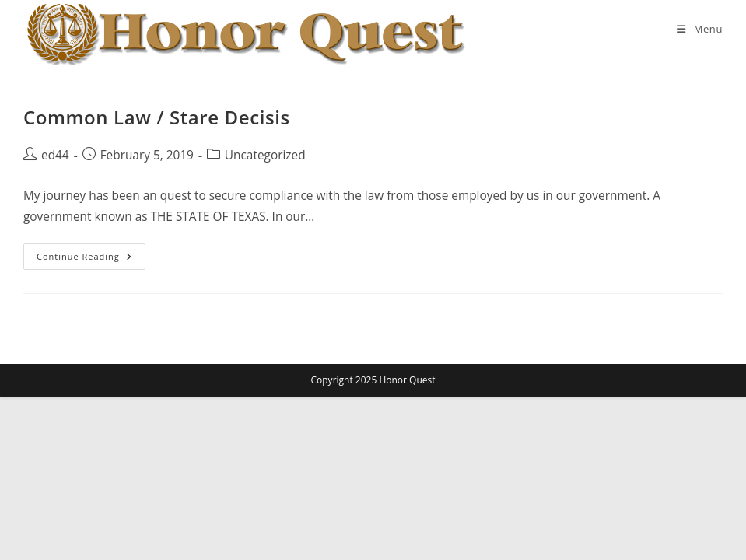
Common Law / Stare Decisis (157, 117)
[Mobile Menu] (700, 29)
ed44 (55, 155)
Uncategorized (265, 155)
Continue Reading (91, 259)
